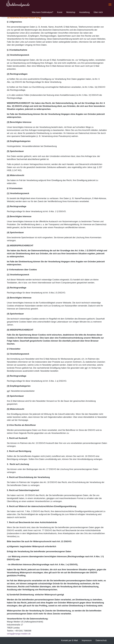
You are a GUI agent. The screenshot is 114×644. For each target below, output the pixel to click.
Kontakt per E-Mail (69, 640)
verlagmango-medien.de (19, 634)
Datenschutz (101, 640)
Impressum (87, 640)
